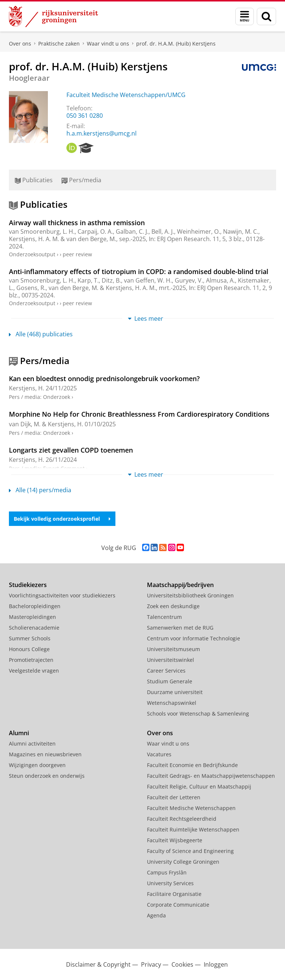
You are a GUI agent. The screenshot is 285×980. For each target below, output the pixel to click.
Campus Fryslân (167, 872)
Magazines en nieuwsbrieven (45, 754)
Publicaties (34, 180)
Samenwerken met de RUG (180, 628)
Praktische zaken (59, 44)
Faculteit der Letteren (174, 797)
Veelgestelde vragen (34, 671)
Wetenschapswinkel (172, 703)
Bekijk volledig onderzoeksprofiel (62, 519)
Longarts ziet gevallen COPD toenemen (71, 450)
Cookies (182, 964)
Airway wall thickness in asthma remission (77, 223)
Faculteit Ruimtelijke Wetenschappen (193, 829)
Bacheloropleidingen (35, 606)
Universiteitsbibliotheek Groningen (190, 595)
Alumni (19, 733)
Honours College (29, 649)
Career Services (166, 671)
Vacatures (159, 754)
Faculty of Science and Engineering (190, 851)
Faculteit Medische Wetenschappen (191, 808)
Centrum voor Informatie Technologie (194, 638)
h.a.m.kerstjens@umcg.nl (101, 133)
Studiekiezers (28, 585)
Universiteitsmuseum (173, 649)
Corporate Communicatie (178, 905)
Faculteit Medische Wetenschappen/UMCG (126, 95)
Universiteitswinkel (171, 660)
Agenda (156, 915)
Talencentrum (164, 617)
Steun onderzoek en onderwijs (47, 776)
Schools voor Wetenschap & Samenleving (198, 714)
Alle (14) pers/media (40, 490)
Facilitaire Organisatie (174, 894)
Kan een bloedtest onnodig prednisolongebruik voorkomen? (104, 379)
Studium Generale (170, 681)
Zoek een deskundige (173, 606)
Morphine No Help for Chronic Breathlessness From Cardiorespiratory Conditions (139, 414)
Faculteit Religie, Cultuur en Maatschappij (199, 786)
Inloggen (216, 964)
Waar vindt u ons (108, 44)
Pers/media (81, 180)
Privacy (151, 964)
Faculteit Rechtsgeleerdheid (182, 819)
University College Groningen (183, 862)
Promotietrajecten (31, 660)
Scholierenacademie (34, 628)
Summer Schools (30, 638)
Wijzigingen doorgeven (37, 765)
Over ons (20, 44)
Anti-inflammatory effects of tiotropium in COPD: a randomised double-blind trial (139, 271)
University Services (170, 883)
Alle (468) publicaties (41, 334)
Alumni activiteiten (32, 744)
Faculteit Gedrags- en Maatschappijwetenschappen (211, 776)
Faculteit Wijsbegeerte (175, 840)
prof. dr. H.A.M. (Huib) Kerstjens (176, 44)
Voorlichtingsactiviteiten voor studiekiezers (62, 595)
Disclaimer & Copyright (98, 964)
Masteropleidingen (32, 617)
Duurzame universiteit (175, 692)
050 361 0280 (85, 116)
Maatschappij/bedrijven (180, 585)
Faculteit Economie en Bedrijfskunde (192, 765)
